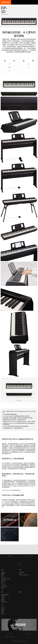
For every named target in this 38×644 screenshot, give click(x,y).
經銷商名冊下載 (4, 602)
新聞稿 (3, 611)
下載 (29, 67)
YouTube (21, 574)
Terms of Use (29, 634)
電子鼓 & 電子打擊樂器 (6, 579)
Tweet (14, 61)
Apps (2, 589)
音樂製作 (3, 581)
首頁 (5, 61)
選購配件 (9, 67)
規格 (29, 64)
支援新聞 (3, 600)
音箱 (2, 583)
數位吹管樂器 (4, 580)
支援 (9, 71)
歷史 (2, 613)
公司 (2, 605)
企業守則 (3, 614)
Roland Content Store (29, 556)
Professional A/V (4, 587)
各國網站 (10, 556)
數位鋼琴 (3, 574)
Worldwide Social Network (9, 637)
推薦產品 (3, 572)
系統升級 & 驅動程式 (5, 594)
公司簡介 (3, 607)
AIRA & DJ (3, 584)
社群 (20, 570)
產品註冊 (3, 601)
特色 (9, 64)
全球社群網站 (22, 572)
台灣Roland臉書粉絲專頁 (24, 575)
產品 (2, 570)
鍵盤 (2, 576)
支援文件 (3, 597)
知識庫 (3, 598)
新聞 (20, 592)
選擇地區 (19, 565)
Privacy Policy (9, 634)
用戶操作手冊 (4, 596)
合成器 (3, 575)
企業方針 (3, 609)
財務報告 (3, 610)
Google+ (33, 61)
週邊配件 (3, 588)
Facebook (24, 61)
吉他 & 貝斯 (4, 577)
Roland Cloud (4, 585)
